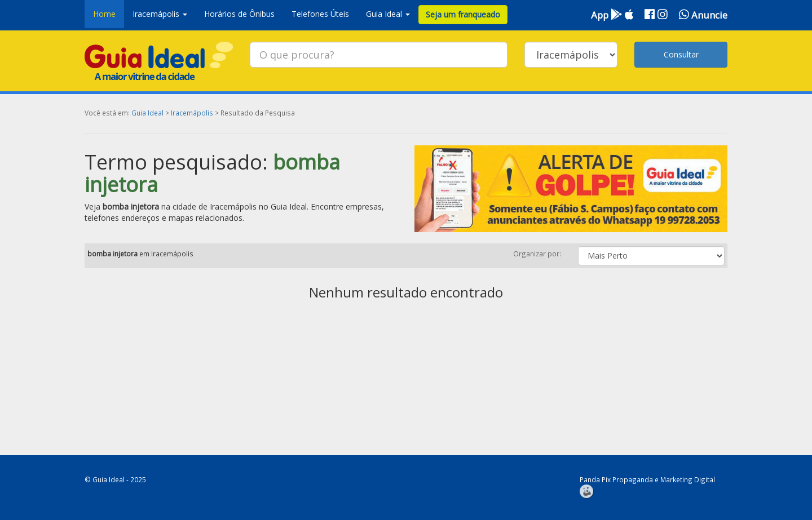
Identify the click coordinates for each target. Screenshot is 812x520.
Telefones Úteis (320, 14)
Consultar (681, 54)
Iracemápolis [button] (160, 14)
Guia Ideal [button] (388, 14)
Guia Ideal (147, 113)
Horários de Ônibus (239, 14)
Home (104, 14)
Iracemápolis (192, 113)
